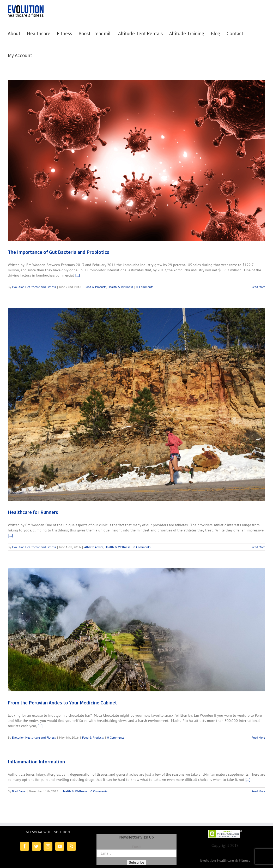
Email (136, 847)
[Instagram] (48, 846)
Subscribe (136, 862)
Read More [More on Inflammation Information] (258, 791)
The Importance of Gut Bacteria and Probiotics (59, 252)
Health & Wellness (120, 287)
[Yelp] (71, 846)
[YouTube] (60, 846)
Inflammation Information (36, 762)
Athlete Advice (94, 547)
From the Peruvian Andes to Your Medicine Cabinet (62, 703)
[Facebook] (25, 846)
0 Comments (145, 287)
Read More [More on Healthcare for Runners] (258, 547)
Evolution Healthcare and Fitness (34, 287)
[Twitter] (36, 846)
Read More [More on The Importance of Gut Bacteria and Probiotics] (258, 287)
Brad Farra (19, 791)
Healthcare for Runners (33, 512)
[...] (77, 275)
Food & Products (96, 287)
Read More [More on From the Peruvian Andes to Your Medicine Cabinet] (258, 737)
